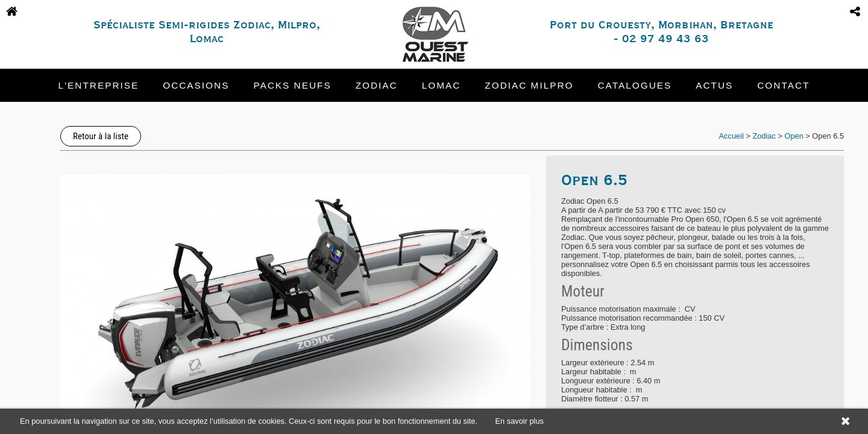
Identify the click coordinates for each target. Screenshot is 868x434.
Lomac (442, 85)
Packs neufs (292, 85)
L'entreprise (99, 85)
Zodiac (377, 85)
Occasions (196, 85)
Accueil (731, 136)
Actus (714, 85)
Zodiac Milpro (529, 85)
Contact (783, 85)
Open (794, 136)
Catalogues (635, 85)
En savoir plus (520, 421)
